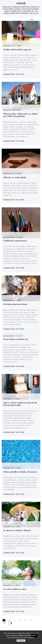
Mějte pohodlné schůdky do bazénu (20, 472)
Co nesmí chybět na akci (15, 589)
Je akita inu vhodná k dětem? (17, 531)
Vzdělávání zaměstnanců (15, 241)
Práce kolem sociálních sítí (16, 339)
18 (4, 623)
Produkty (8, 46)
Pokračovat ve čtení (14, 74)
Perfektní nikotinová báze (15, 304)
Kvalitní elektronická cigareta (17, 50)
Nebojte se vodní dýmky (15, 178)
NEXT (10, 623)
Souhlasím (21, 641)
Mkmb (21, 4)
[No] (39, 637)
